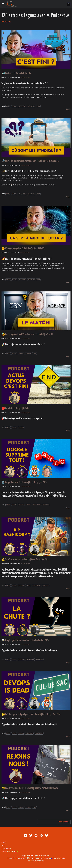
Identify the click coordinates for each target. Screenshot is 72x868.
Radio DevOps (22, 106)
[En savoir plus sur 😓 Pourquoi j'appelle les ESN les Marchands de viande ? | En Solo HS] (68, 357)
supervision (46, 505)
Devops (8, 106)
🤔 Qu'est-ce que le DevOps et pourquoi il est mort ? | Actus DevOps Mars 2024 (31, 714)
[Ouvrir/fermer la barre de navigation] (3, 4)
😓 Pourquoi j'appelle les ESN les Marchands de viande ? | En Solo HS (27, 334)
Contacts (4, 843)
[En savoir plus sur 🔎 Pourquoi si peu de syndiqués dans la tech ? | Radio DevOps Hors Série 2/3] (68, 197)
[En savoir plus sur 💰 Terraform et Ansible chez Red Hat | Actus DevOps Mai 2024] (68, 589)
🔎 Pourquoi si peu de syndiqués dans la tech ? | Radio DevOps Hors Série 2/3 (30, 161)
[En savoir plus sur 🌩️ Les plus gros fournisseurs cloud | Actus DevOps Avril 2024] (68, 663)
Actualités (21, 427)
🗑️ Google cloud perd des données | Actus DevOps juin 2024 (24, 482)
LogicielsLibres (37, 505)
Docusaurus (40, 861)
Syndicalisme (31, 106)
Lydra (38, 106)
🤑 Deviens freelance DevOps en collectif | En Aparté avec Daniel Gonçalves (30, 788)
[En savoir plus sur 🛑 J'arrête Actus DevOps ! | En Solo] (68, 431)
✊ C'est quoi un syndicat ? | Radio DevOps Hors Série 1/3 (23, 249)
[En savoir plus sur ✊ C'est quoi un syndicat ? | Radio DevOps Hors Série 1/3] (68, 283)
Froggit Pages (61, 858)
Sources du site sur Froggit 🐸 (10, 852)
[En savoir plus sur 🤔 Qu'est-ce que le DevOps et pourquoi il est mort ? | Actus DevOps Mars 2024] (68, 737)
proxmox (28, 505)
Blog (3, 846)
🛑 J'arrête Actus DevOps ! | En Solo (15, 408)
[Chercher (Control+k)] (69, 4)
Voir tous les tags (6, 22)
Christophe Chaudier (25, 78)
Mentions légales (6, 849)
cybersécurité (29, 659)
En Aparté (21, 353)
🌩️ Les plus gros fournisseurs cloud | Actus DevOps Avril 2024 (25, 640)
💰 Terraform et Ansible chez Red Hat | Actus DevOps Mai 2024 (25, 559)
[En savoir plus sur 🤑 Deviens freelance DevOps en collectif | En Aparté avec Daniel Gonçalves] (68, 810)
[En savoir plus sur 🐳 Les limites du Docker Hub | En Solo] (68, 109)
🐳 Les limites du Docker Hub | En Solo (16, 73)
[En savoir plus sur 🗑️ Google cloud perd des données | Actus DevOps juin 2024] (68, 508)
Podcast (14, 106)
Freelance (28, 353)
